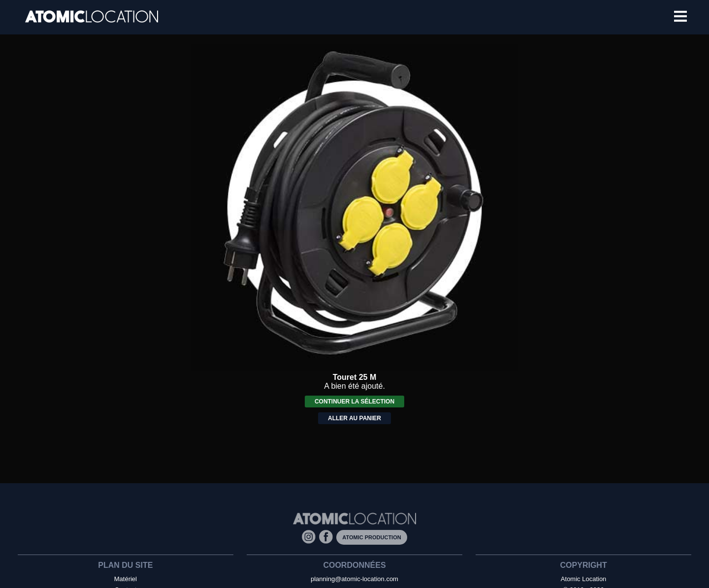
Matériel (126, 579)
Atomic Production (371, 537)
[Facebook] (328, 537)
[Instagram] (310, 537)
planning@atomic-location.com (354, 579)
